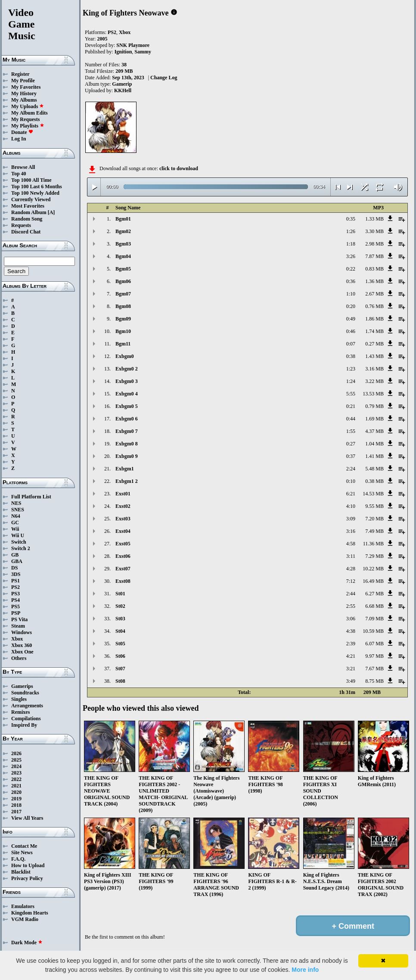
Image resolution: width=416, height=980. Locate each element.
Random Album (29, 212)
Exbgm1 (125, 469)
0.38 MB (374, 481)
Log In (19, 139)
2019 (16, 799)
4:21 (351, 656)
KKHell (123, 90)
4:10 (351, 506)
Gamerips (22, 686)
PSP (16, 613)
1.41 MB (374, 456)
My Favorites (26, 87)
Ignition (123, 52)
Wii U (18, 535)
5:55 (351, 394)
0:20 (351, 306)
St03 (120, 619)
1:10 (351, 294)
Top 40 (19, 174)
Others (19, 658)
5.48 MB (374, 469)
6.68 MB (374, 606)
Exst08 (123, 581)
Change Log (164, 78)
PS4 (16, 600)
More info (305, 970)
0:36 (351, 281)
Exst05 (123, 544)
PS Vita (19, 619)
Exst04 (123, 531)
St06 (120, 656)
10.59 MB (373, 631)
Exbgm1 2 (127, 481)
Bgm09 (123, 319)
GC (15, 523)
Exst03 (123, 519)
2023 (16, 773)
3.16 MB (374, 369)
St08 (120, 681)
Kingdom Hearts (30, 913)
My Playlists (28, 126)
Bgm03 (123, 244)
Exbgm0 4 (127, 394)
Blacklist (21, 872)
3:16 (351, 531)
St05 (120, 644)
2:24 (351, 469)
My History (24, 93)
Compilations (26, 719)
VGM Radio (25, 919)
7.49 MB (374, 531)
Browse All (23, 167)
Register (20, 74)
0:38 (351, 356)
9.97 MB (374, 656)
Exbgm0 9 (127, 456)
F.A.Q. (18, 859)
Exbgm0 (125, 356)
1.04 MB (374, 444)
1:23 (351, 369)
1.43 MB (374, 356)
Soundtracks (25, 693)
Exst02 (123, 506)
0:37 (351, 456)
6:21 (351, 494)
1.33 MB (374, 219)
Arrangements (27, 706)
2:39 (351, 644)
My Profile (23, 81)
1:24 (351, 381)
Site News (22, 852)
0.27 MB (374, 344)
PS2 (16, 587)
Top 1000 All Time (31, 180)
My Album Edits (29, 113)
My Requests (25, 119)
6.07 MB (374, 644)
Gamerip (122, 84)
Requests (21, 225)
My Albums (24, 100)
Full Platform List (31, 497)
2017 (16, 812)
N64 (16, 516)
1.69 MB (374, 419)
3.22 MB (374, 381)
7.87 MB (374, 256)
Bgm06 (123, 281)
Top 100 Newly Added (35, 193)
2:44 (351, 594)
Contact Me (24, 846)
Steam (18, 626)
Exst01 (123, 494)
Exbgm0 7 (127, 431)
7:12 (351, 581)
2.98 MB (374, 244)
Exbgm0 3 (127, 381)
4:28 (351, 569)
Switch (19, 542)
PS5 (16, 607)
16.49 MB (373, 581)
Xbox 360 (22, 645)
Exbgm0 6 (127, 419)
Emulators (23, 906)
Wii (15, 529)
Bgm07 (123, 294)
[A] (51, 212)
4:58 (351, 544)
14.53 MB (373, 494)
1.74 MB (374, 331)
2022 (16, 779)
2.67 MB (374, 294)
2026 (16, 753)
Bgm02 (123, 231)
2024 (16, 766)
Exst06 (123, 556)
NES (16, 503)
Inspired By (24, 725)
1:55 (351, 431)
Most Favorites (28, 206)
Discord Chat (26, 232)
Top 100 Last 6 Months (37, 187)
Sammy (143, 52)
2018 (16, 805)
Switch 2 (21, 548)
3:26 (351, 256)
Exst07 (123, 569)
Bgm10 (123, 331)
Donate (22, 132)
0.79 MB (374, 406)
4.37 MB (374, 431)
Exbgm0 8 (127, 444)
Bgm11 (123, 344)
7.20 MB (374, 519)
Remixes (20, 712)
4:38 (351, 631)
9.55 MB (374, 506)
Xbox (17, 639)
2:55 (351, 606)
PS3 (16, 594)
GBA (17, 561)
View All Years (27, 818)
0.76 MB (374, 306)
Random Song (27, 219)
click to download (179, 168)
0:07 (351, 344)
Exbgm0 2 (127, 369)
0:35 (351, 219)
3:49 (351, 681)
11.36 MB (373, 544)
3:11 (351, 556)
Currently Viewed (31, 199)
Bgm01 (123, 219)
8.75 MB (374, 681)
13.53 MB (373, 394)
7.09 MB (374, 619)
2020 (16, 792)
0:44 (351, 419)
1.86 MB (374, 319)
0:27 (351, 444)
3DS (16, 574)
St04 (120, 631)
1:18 (351, 244)
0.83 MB (374, 269)
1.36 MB (374, 281)
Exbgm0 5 (127, 406)
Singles (19, 699)
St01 (120, 594)
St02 (120, 606)
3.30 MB (374, 231)
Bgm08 (123, 306)
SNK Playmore (133, 45)
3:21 (351, 669)
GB (15, 555)
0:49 (351, 319)
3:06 (351, 619)
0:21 (351, 406)
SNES (18, 510)
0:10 (351, 481)
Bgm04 (123, 256)
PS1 (16, 581)
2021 (16, 786)
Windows (22, 632)
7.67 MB (374, 669)
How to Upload (28, 865)
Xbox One (22, 652)
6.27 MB (374, 594)
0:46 (351, 331)
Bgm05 (123, 269)
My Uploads (28, 106)
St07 (120, 669)
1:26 (351, 231)
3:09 (351, 519)
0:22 (351, 269)
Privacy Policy (27, 878)
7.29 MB (374, 556)
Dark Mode (27, 943)
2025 (16, 760)
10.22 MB (373, 569)
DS (14, 568)
